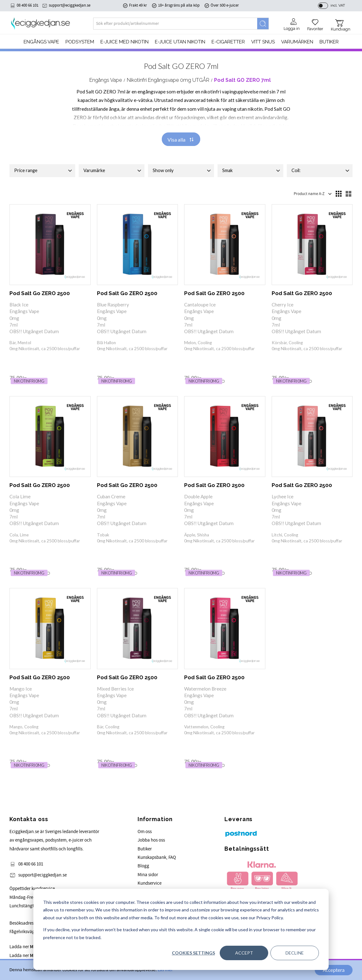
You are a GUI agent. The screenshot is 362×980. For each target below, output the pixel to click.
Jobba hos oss (151, 840)
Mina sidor (148, 875)
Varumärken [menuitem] (297, 42)
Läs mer (165, 970)
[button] (315, 23)
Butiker (145, 849)
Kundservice (150, 883)
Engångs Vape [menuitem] (41, 42)
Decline (295, 953)
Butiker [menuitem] (329, 42)
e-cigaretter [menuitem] (228, 42)
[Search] (263, 24)
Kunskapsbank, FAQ (157, 857)
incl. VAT (338, 5)
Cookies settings (193, 953)
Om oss (145, 832)
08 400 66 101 (28, 5)
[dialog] (181, 929)
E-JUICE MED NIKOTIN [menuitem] (124, 42)
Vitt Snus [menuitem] (263, 42)
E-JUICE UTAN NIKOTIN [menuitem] (180, 42)
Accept (244, 953)
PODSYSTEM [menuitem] (80, 42)
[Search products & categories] (175, 24)
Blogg (143, 866)
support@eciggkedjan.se (70, 5)
